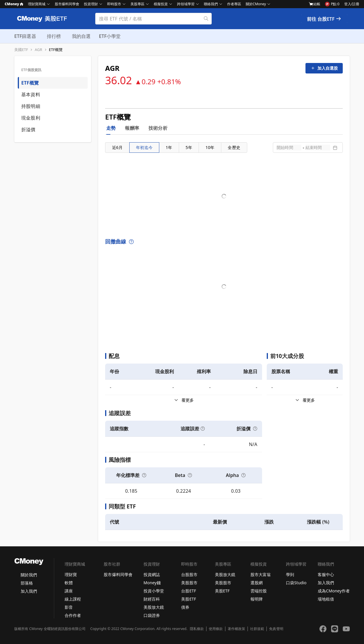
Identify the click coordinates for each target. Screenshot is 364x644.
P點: (332, 4)
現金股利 (31, 118)
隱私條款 (197, 629)
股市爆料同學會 (67, 4)
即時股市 (114, 4)
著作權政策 (236, 629)
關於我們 (29, 575)
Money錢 (152, 583)
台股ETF (189, 591)
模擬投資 (161, 4)
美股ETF (189, 599)
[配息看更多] (184, 400)
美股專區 (137, 4)
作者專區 (234, 4)
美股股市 (189, 583)
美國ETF (21, 50)
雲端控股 (259, 591)
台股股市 (189, 574)
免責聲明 (276, 629)
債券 (185, 607)
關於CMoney (256, 4)
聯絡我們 (211, 4)
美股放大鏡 (154, 607)
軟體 (69, 583)
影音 (69, 607)
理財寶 (71, 574)
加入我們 (29, 591)
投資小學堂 (154, 591)
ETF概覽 (56, 50)
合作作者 (73, 615)
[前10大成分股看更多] (305, 400)
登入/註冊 (352, 4)
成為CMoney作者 (334, 591)
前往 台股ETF (324, 19)
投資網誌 (152, 574)
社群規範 (257, 629)
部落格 (27, 583)
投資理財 (91, 4)
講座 (69, 591)
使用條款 (216, 629)
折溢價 (28, 129)
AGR (38, 50)
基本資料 (31, 94)
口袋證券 (152, 615)
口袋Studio (296, 583)
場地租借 (326, 599)
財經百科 (152, 599)
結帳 (314, 4)
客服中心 (326, 574)
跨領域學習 (186, 4)
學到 (290, 574)
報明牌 (257, 599)
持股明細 (31, 106)
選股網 (257, 583)
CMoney (14, 4)
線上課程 (73, 599)
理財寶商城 (37, 4)
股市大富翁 (261, 574)
